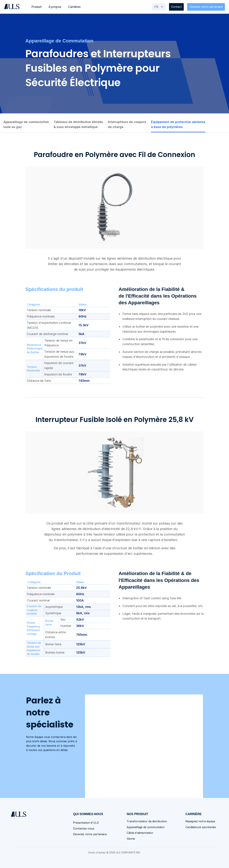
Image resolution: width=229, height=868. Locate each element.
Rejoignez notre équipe (200, 821)
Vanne (131, 839)
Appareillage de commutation (146, 827)
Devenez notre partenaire (90, 834)
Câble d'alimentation (140, 833)
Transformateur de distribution (147, 821)
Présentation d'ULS (86, 823)
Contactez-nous (84, 828)
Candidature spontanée (201, 827)
